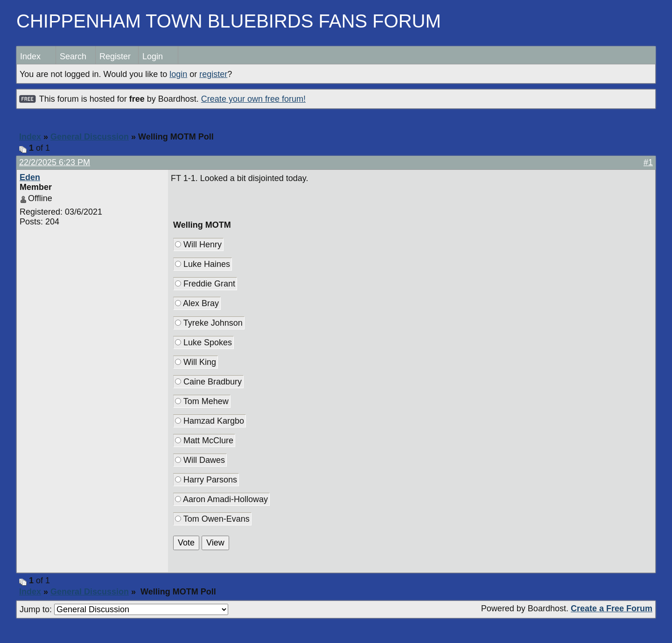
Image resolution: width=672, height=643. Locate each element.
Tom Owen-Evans (212, 519)
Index (30, 56)
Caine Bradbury (208, 382)
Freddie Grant (205, 284)
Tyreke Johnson (209, 323)
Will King (196, 362)
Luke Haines (203, 264)
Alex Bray (197, 303)
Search (73, 56)
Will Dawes (200, 460)
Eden (30, 177)
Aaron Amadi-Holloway (221, 499)
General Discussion (90, 137)
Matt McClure (204, 440)
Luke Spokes (203, 342)
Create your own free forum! (253, 99)
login (178, 74)
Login (153, 56)
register (213, 74)
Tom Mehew (202, 401)
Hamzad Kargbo (210, 421)
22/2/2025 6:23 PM (55, 162)
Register (115, 56)
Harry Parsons (206, 480)
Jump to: (124, 609)
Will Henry (198, 245)
